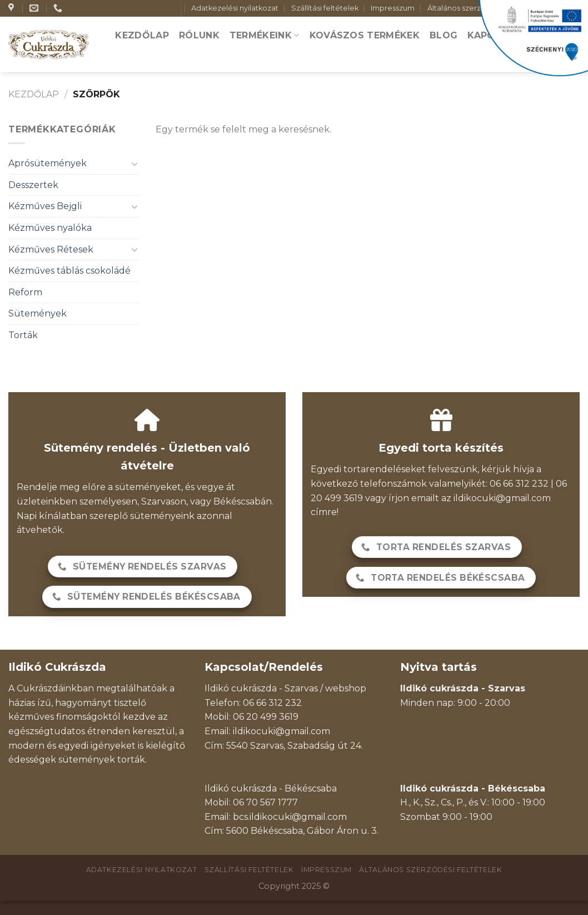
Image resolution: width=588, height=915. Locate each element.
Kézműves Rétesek (51, 249)
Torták (23, 335)
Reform (25, 292)
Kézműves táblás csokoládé (69, 271)
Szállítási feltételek (325, 8)
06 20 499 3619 (266, 717)
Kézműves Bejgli (45, 206)
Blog (444, 35)
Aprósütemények (48, 163)
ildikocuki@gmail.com (502, 498)
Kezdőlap (142, 35)
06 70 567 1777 (265, 802)
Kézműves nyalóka (50, 228)
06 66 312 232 (272, 703)
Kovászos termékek (365, 35)
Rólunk (199, 35)
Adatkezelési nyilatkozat (235, 8)
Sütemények (38, 313)
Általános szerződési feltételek (430, 870)
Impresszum (393, 8)
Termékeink (265, 35)
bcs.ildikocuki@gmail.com (290, 817)
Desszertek (33, 185)
